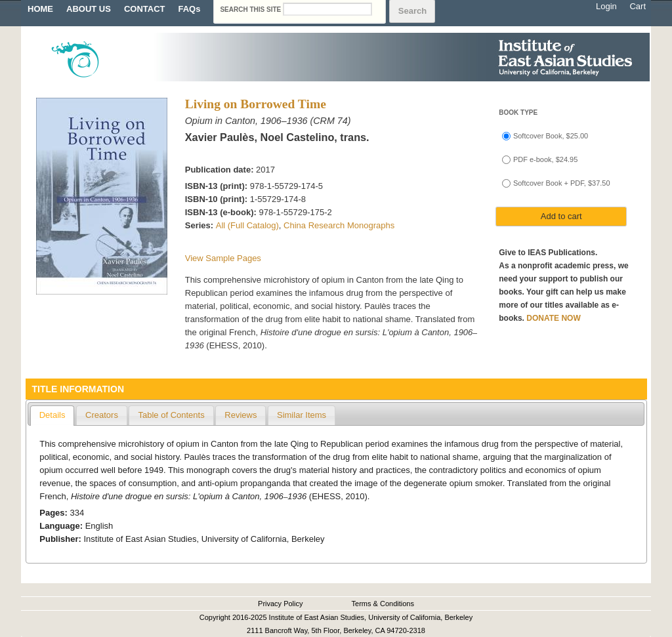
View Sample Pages (223, 258)
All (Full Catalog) (247, 225)
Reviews (241, 415)
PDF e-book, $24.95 (545, 159)
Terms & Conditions (383, 604)
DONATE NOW (553, 318)
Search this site (251, 10)
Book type (518, 113)
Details (52, 415)
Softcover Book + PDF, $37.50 (562, 183)
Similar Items (302, 415)
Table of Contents (171, 415)
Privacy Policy (280, 604)
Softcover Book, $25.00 (551, 136)
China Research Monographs (339, 225)
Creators (102, 415)
